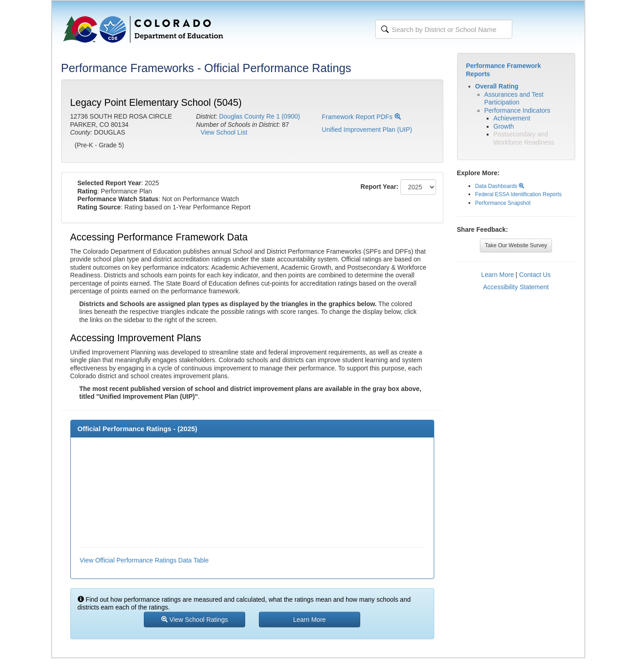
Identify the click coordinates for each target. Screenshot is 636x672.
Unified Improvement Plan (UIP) (367, 130)
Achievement (512, 118)
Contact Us (535, 275)
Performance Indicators (518, 110)
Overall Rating (497, 86)
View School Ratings (194, 620)
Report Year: (380, 187)
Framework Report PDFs (361, 117)
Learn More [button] (310, 620)
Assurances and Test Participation (514, 99)
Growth (504, 126)
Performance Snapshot (503, 203)
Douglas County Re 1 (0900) (260, 116)
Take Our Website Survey (516, 245)
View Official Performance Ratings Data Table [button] (144, 560)
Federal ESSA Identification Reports (519, 194)
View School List (224, 132)
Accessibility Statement (516, 287)
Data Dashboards (500, 186)
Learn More (498, 275)
